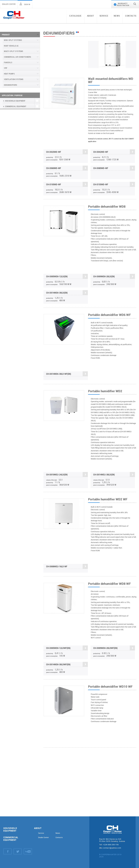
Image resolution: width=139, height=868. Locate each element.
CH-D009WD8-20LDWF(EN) (114, 648)
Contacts (131, 16)
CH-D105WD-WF (67, 184)
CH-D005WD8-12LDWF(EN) (67, 648)
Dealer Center (43, 837)
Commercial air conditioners (18, 57)
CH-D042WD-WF (114, 152)
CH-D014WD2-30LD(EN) (114, 475)
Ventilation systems (14, 79)
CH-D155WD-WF (114, 184)
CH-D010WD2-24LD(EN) (67, 475)
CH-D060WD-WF (67, 168)
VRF (6, 68)
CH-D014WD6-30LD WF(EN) (67, 374)
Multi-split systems (14, 51)
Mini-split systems (13, 40)
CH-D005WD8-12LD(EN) (67, 277)
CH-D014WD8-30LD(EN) (67, 293)
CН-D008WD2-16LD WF (67, 567)
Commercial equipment (11, 839)
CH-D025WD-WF (67, 152)
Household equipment (10, 829)
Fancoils (8, 62)
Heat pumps (9, 74)
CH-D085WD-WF (114, 168)
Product (6, 35)
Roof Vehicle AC (11, 46)
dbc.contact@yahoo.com (110, 848)
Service (104, 16)
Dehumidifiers (11, 85)
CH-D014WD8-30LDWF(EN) (67, 665)
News (117, 16)
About (91, 16)
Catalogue (75, 16)
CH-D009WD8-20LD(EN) (114, 277)
